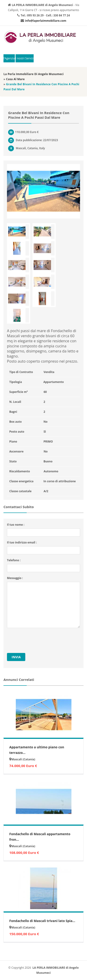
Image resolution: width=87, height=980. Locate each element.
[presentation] (42, 640)
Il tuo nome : (16, 525)
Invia (16, 657)
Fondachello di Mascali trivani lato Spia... (42, 921)
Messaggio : (15, 578)
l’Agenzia (9, 58)
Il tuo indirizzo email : (22, 542)
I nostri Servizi (25, 58)
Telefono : (14, 560)
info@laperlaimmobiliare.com (45, 21)
